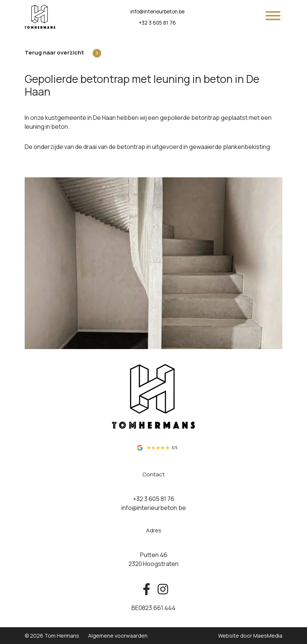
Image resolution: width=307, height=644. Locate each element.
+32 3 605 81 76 (157, 23)
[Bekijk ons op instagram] (161, 589)
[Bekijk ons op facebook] (146, 589)
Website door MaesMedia (250, 636)
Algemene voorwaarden (118, 636)
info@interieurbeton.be (157, 12)
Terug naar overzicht (54, 52)
